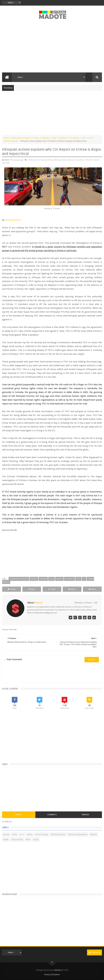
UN (90, 138)
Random (85, 815)
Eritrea (36, 138)
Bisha (15, 834)
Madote (58, 970)
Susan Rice (74, 138)
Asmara (6, 834)
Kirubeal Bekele (13, 220)
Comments (52, 815)
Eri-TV (22, 834)
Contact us (94, 952)
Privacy (47, 974)
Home (6, 138)
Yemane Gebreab (11, 141)
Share (32, 589)
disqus (92, 660)
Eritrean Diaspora (58, 834)
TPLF (84, 138)
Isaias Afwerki (17, 839)
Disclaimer (55, 974)
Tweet (12, 589)
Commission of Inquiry (21, 138)
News (54, 138)
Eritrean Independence (78, 834)
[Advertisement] (52, 47)
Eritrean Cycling (42, 834)
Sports (36, 839)
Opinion (63, 138)
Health (6, 839)
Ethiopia (46, 138)
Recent (19, 815)
